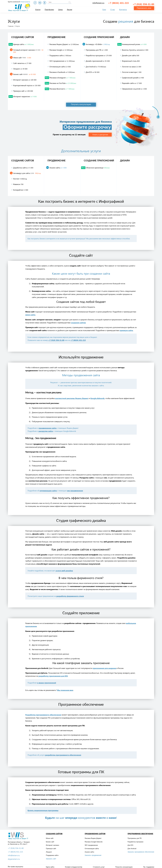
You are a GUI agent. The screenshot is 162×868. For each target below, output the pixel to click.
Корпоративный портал (27, 82)
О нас (113, 9)
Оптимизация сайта (60, 64)
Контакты (123, 9)
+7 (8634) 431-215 (118, 3)
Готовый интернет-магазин (28, 48)
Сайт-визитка (22, 60)
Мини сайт (22, 55)
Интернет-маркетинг (25, 94)
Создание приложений (99, 34)
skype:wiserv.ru (14, 856)
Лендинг (20, 66)
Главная (11, 23)
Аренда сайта (24, 41)
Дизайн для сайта (131, 52)
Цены (60, 9)
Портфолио (49, 9)
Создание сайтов (23, 34)
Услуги (38, 9)
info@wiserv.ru (98, 3)
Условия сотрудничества (74, 864)
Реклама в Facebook (62, 69)
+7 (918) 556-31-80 (143, 3)
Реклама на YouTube (63, 80)
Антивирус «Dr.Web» (98, 41)
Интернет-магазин (25, 77)
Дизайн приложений (98, 58)
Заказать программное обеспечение (141, 849)
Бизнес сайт (25, 71)
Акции (70, 9)
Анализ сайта (58, 165)
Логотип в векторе (132, 69)
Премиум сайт (23, 88)
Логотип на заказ (132, 64)
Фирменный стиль (131, 58)
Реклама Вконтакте (62, 86)
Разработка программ (99, 52)
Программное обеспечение (140, 831)
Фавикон (18, 181)
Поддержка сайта (60, 52)
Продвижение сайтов (95, 831)
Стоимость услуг (99, 864)
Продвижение (57, 34)
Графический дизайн (133, 75)
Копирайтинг (21, 187)
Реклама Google (61, 47)
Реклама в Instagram (62, 75)
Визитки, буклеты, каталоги (135, 47)
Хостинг (20, 176)
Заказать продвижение (93, 852)
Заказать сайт (51, 856)
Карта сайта (50, 864)
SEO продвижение (62, 58)
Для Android (96, 64)
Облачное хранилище (98, 165)
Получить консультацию (124, 864)
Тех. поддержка (149, 864)
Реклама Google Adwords (94, 839)
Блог (104, 9)
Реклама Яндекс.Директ (64, 41)
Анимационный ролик (134, 41)
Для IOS (93, 69)
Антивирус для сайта (27, 170)
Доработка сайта (23, 165)
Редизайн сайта (132, 80)
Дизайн (125, 34)
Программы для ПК (97, 47)
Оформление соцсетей (134, 86)
